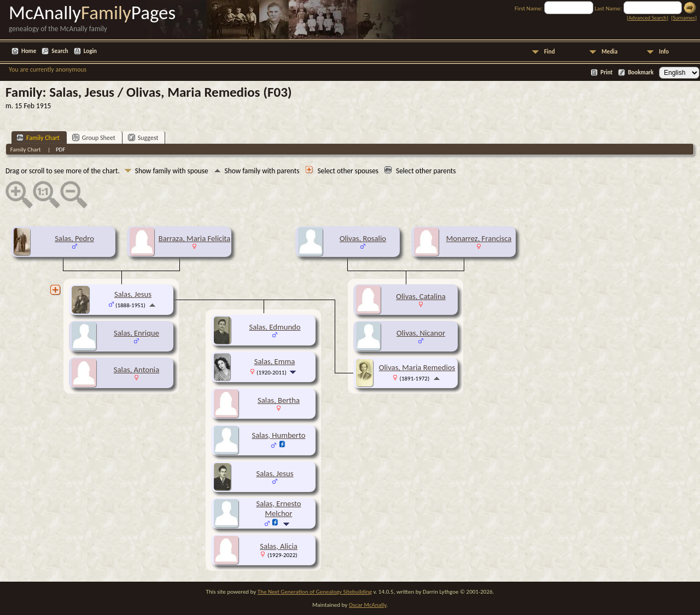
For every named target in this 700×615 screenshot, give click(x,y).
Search (60, 51)
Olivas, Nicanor (421, 333)
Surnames (684, 18)
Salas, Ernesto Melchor (278, 508)
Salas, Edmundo (275, 327)
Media (609, 52)
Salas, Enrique (136, 333)
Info (664, 52)
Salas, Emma (275, 361)
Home (29, 51)
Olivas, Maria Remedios (417, 367)
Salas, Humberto (279, 435)
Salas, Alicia (279, 546)
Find (550, 52)
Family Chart (38, 137)
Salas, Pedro (74, 238)
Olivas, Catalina (421, 296)
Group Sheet (94, 137)
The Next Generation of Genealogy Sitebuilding (315, 592)
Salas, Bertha (279, 400)
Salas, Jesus (133, 294)
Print (606, 72)
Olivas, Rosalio (363, 238)
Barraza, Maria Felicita (195, 238)
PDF (61, 150)
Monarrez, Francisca (479, 238)
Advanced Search (647, 18)
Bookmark (641, 72)
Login (90, 51)
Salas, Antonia (136, 370)
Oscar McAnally (368, 605)
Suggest (143, 137)
